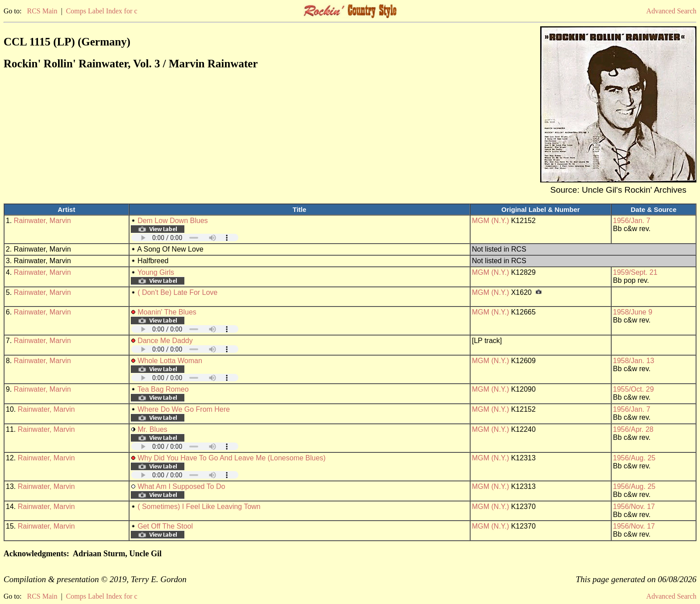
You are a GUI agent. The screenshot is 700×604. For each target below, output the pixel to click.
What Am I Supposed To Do (181, 486)
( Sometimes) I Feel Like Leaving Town (199, 507)
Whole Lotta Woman (170, 361)
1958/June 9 (633, 312)
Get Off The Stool (165, 526)
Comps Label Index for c (102, 11)
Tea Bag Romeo (163, 389)
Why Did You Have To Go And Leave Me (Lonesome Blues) (231, 458)
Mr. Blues (152, 429)
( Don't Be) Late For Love (177, 292)
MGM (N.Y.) (490, 221)
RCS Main (42, 11)
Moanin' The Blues (167, 312)
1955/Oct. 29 (633, 389)
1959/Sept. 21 (635, 272)
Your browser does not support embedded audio (185, 238)
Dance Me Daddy (165, 341)
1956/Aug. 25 (634, 458)
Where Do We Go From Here (184, 409)
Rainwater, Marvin (42, 221)
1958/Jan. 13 (634, 361)
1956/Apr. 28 (633, 429)
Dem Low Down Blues (173, 221)
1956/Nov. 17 (634, 507)
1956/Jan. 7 (632, 221)
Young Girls (156, 272)
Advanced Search (671, 11)
